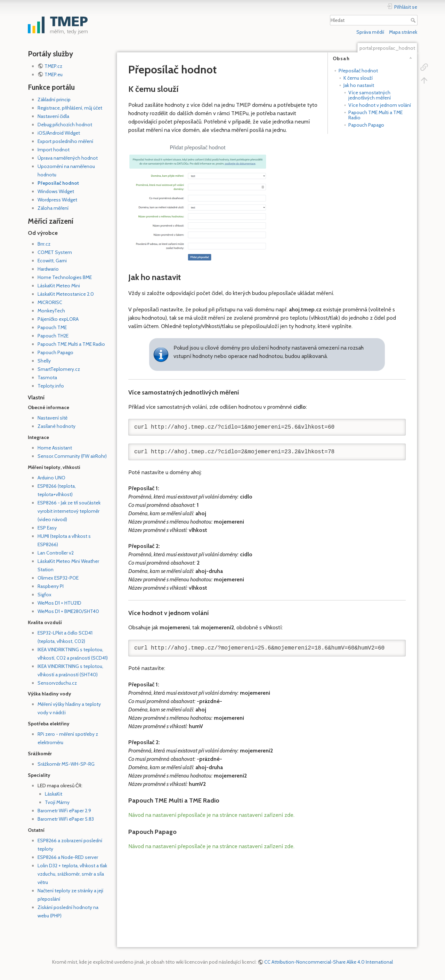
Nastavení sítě (52, 418)
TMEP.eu (54, 74)
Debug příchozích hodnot (65, 125)
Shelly (44, 361)
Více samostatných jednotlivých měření (370, 95)
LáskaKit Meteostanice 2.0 (66, 294)
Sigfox (44, 595)
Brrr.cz (44, 244)
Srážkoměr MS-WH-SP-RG (66, 764)
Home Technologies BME (65, 277)
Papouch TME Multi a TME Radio (71, 344)
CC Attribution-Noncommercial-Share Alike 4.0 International (329, 962)
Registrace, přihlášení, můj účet (70, 108)
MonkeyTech (51, 311)
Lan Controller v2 (56, 553)
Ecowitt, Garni (52, 261)
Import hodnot (54, 150)
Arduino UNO (51, 478)
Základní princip (54, 99)
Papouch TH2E (53, 336)
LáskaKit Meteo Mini (59, 286)
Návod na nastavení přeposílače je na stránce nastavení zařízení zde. (211, 815)
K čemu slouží (358, 78)
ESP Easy (47, 528)
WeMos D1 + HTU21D (59, 603)
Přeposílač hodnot (58, 183)
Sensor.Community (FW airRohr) (72, 456)
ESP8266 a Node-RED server (68, 857)
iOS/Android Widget (59, 133)
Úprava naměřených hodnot (68, 158)
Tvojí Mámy (57, 802)
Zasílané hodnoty (56, 426)
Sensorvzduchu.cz (57, 683)
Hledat (414, 20)
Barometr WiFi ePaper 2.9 (64, 811)
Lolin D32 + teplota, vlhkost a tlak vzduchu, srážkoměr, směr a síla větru (72, 874)
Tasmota (47, 377)
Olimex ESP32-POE (58, 578)
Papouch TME (52, 327)
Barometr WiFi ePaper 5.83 (66, 819)
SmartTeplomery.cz (59, 369)
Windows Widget (56, 191)
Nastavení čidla (53, 116)
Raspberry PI (51, 586)
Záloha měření (53, 208)
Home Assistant (55, 448)
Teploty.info (51, 386)
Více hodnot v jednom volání (380, 105)
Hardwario (48, 269)
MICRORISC (50, 302)
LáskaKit (54, 794)
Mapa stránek (403, 32)
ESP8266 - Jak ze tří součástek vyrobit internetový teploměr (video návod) (69, 511)
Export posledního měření (65, 141)
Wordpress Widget (57, 200)
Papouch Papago (55, 352)
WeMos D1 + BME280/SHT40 (68, 611)
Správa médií (370, 32)
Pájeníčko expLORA (58, 319)
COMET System (55, 252)
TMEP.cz (53, 66)
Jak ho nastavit (359, 85)
